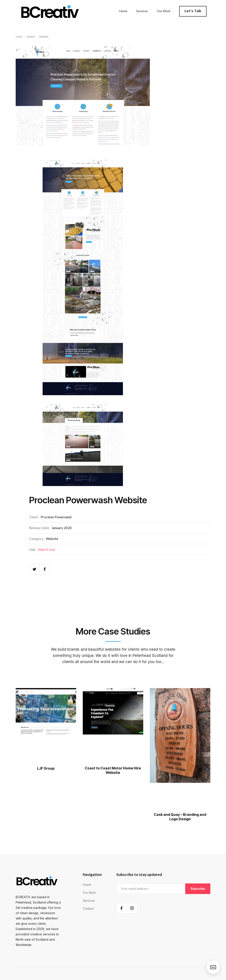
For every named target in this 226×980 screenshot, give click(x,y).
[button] (194, 11)
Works (31, 37)
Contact (88, 909)
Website (44, 37)
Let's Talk (193, 11)
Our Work (89, 893)
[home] (50, 11)
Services (89, 901)
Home (19, 37)
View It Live (46, 549)
